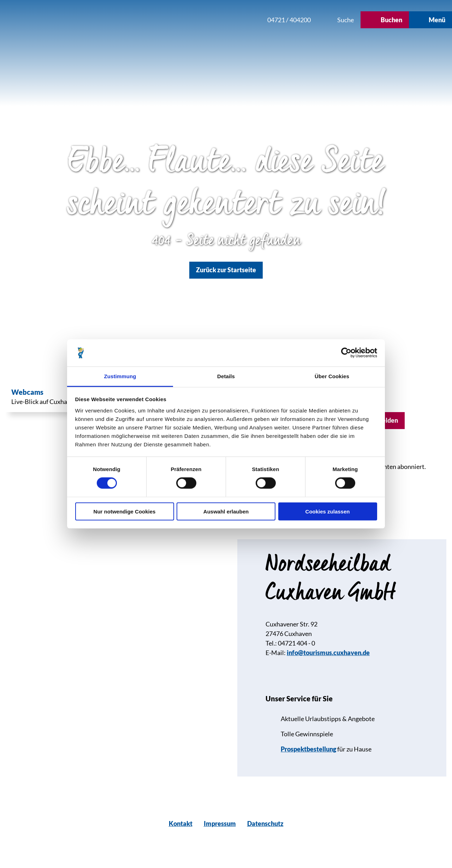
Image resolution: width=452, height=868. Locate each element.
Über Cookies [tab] (332, 376)
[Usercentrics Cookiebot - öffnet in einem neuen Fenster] (346, 353)
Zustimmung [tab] (120, 376)
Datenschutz (265, 824)
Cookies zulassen (328, 511)
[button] (214, 20)
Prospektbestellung (308, 749)
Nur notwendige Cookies (125, 511)
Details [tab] (226, 376)
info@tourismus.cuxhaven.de (328, 653)
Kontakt (181, 824)
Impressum (220, 824)
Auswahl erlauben (226, 511)
